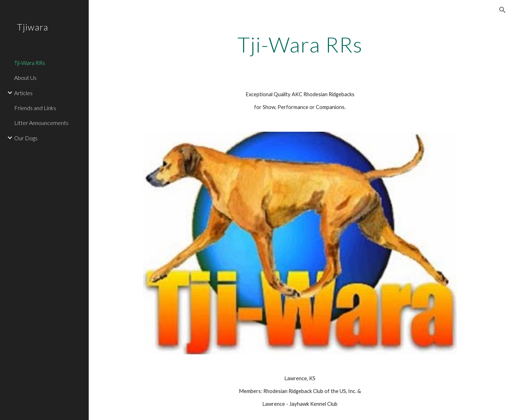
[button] (502, 10)
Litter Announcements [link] (41, 123)
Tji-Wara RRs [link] (30, 63)
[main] (300, 44)
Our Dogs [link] (26, 138)
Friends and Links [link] (35, 108)
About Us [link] (25, 78)
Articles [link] (23, 93)
